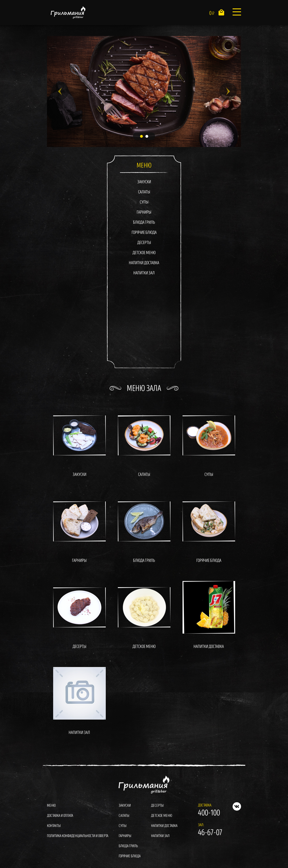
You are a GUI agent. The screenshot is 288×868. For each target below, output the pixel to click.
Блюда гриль (144, 222)
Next (228, 91)
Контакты (54, 826)
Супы (144, 202)
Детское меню (144, 253)
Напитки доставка (144, 263)
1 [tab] (141, 136)
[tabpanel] (144, 91)
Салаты (144, 192)
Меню (51, 805)
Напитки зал (144, 273)
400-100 (209, 813)
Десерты (144, 243)
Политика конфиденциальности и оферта (78, 836)
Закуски (144, 182)
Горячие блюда (144, 233)
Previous (60, 91)
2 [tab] (147, 136)
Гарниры (144, 212)
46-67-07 (210, 833)
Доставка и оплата (60, 816)
